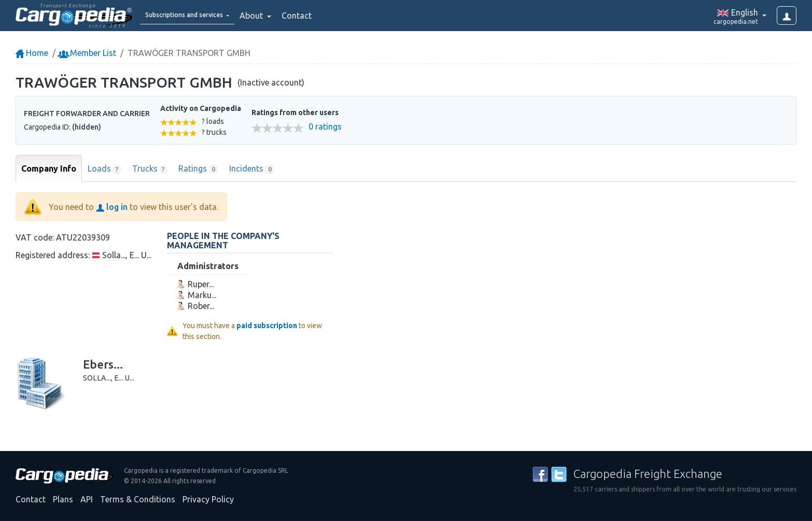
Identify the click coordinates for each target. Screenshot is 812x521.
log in (112, 207)
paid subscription (267, 326)
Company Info (49, 168)
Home (32, 53)
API (87, 499)
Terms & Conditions (138, 499)
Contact (324, 16)
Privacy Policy (208, 499)
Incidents (252, 169)
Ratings (198, 169)
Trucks (150, 169)
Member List (88, 53)
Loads (104, 169)
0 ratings (325, 127)
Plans (63, 499)
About (279, 16)
